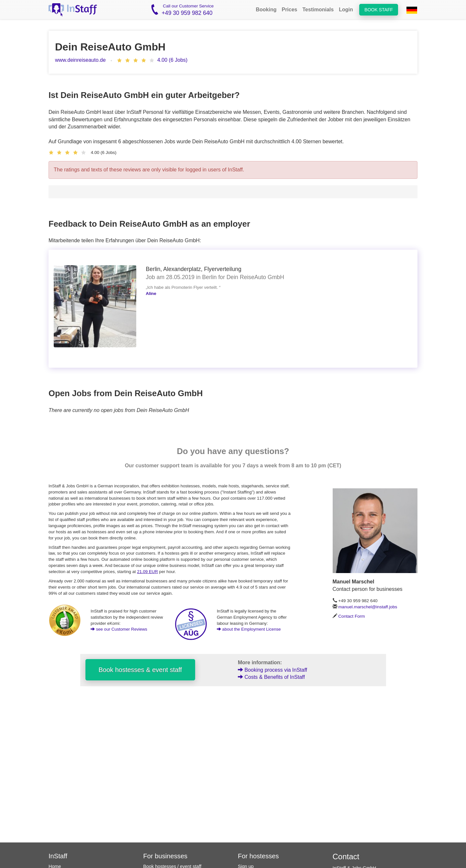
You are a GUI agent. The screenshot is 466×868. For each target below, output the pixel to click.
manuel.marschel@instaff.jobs (368, 607)
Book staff (379, 10)
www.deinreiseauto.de (80, 60)
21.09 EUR (147, 572)
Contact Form (351, 616)
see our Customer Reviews (119, 629)
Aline (151, 293)
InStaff (58, 856)
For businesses (166, 856)
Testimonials (318, 10)
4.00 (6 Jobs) (172, 60)
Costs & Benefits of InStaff (271, 677)
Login (346, 10)
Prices (289, 10)
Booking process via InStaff (272, 670)
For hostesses (258, 856)
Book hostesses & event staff (140, 670)
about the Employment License (249, 629)
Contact (346, 857)
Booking (266, 10)
